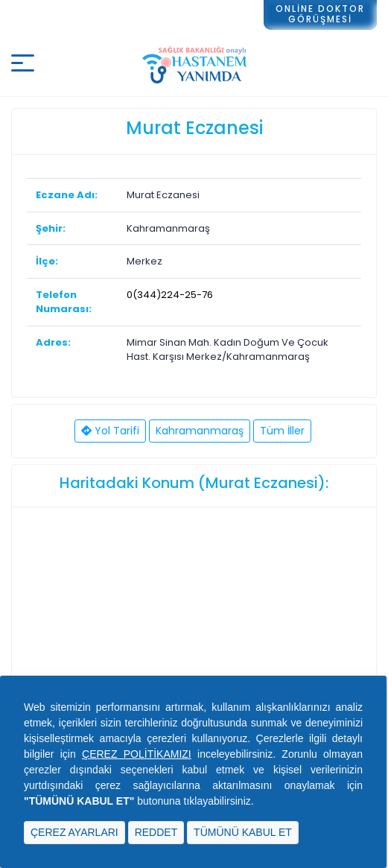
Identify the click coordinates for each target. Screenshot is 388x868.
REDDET (156, 832)
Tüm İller (282, 431)
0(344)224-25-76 (170, 295)
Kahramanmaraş (200, 431)
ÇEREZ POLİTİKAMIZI (137, 754)
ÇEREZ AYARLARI (74, 832)
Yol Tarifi (110, 431)
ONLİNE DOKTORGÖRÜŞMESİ (320, 14)
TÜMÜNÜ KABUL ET (243, 832)
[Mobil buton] (23, 65)
